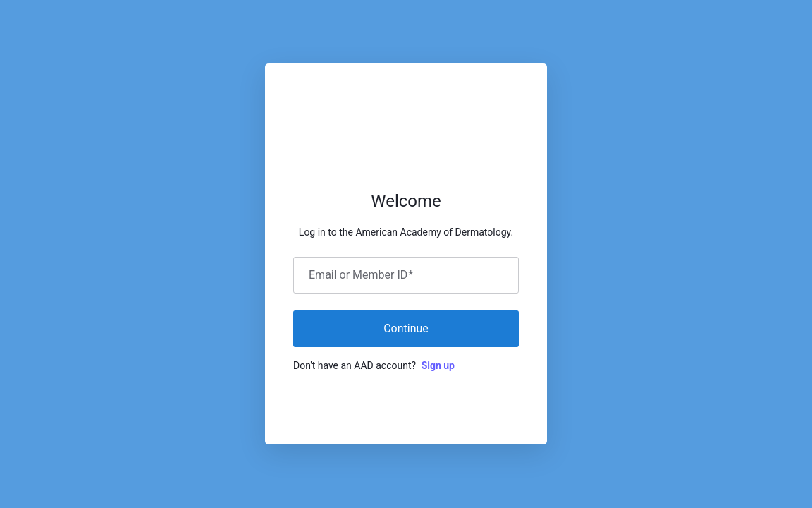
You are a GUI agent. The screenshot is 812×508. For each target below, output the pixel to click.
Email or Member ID (361, 275)
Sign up (438, 365)
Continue (406, 328)
